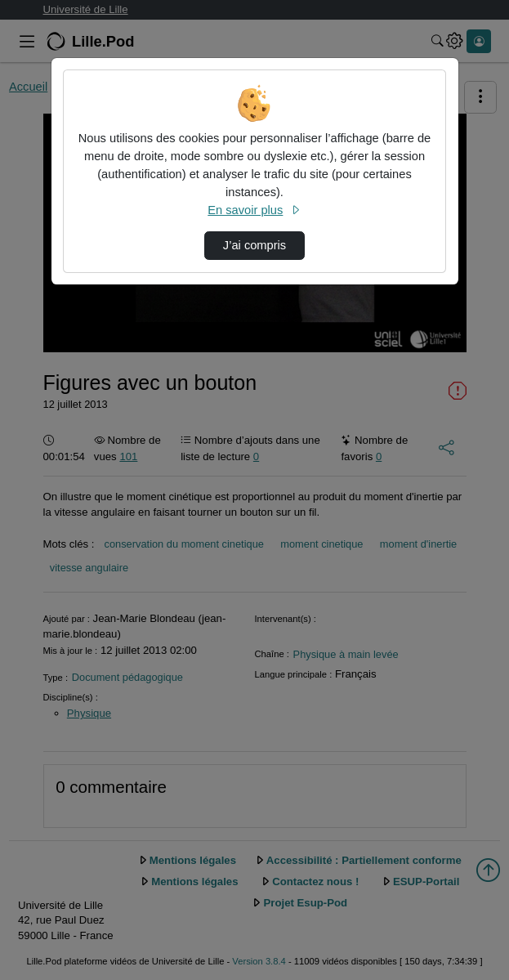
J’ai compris (254, 245)
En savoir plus (254, 210)
